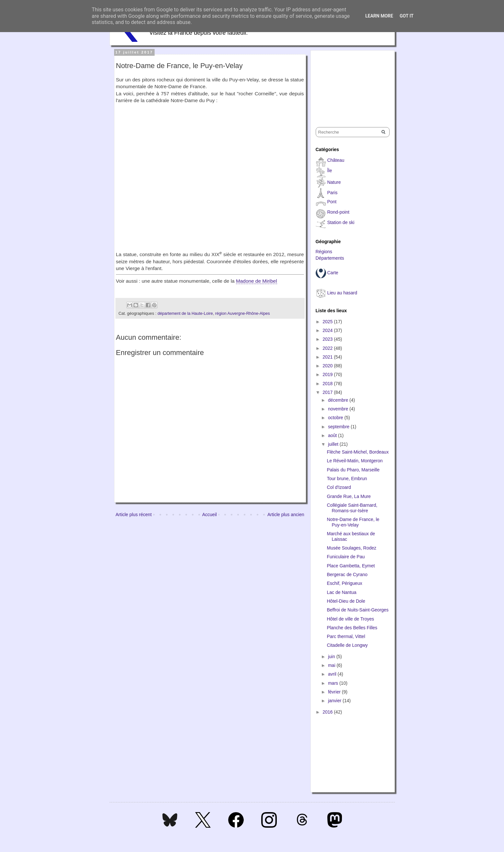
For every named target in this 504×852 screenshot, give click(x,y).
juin (332, 657)
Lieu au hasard (342, 293)
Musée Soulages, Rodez (352, 548)
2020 (328, 366)
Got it (407, 16)
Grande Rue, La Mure (349, 496)
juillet (334, 444)
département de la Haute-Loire (185, 314)
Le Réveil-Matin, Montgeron (355, 461)
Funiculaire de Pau (346, 557)
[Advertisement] (348, 83)
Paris (332, 193)
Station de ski (341, 222)
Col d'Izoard (339, 487)
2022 (328, 348)
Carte (333, 273)
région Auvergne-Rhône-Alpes (243, 314)
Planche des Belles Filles (352, 628)
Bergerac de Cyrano (347, 574)
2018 (328, 384)
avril (333, 674)
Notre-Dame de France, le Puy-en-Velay (353, 522)
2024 (328, 330)
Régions (324, 252)
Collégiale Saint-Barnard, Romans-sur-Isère (352, 508)
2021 (328, 357)
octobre (336, 418)
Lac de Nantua (341, 592)
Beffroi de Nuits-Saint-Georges (357, 610)
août (333, 435)
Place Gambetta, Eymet (351, 566)
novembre (339, 409)
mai (332, 665)
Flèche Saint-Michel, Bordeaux (358, 452)
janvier (335, 701)
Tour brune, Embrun (347, 479)
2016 (328, 712)
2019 (328, 374)
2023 (328, 339)
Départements (330, 258)
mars (334, 683)
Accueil (210, 515)
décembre (339, 400)
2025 (328, 322)
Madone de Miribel (257, 281)
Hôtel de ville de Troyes (350, 619)
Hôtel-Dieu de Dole (346, 601)
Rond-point (338, 212)
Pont (332, 202)
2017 (328, 392)
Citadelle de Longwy (347, 645)
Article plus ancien (286, 515)
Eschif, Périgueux (344, 583)
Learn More (379, 16)
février (335, 692)
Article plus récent (134, 515)
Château (336, 160)
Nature (334, 182)
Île (329, 171)
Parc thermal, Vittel (346, 636)
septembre (339, 427)
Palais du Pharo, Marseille (353, 470)
